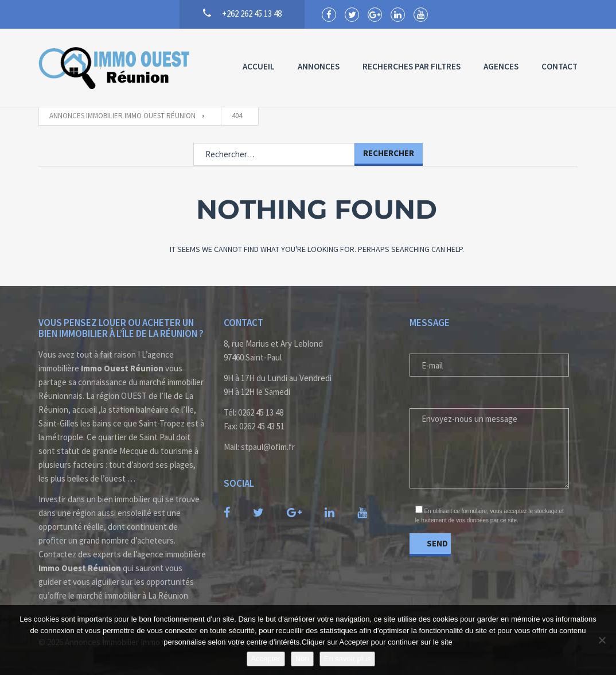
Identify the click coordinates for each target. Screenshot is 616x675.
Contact (560, 66)
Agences (501, 66)
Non (302, 659)
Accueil (259, 66)
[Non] (602, 640)
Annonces (319, 66)
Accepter (266, 659)
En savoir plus (348, 659)
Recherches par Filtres (412, 66)
